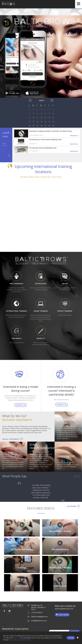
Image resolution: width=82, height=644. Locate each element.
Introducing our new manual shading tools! (45, 139)
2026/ (42, 100)
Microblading (66, 420)
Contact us (20, 405)
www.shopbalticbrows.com (64, 609)
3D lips (7, 446)
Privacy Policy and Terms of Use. (19, 640)
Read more (75, 136)
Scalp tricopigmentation (42, 446)
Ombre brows (66, 456)
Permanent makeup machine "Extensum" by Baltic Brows (51, 131)
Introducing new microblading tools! (43, 148)
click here (17, 638)
